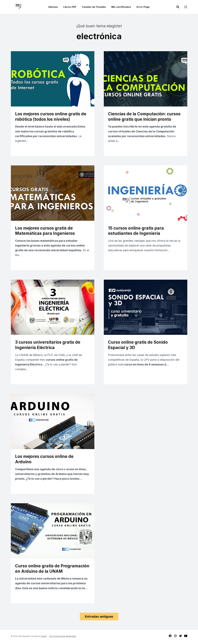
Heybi (44, 638)
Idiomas (53, 7)
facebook (170, 637)
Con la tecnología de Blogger (63, 638)
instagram (175, 637)
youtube (186, 637)
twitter (181, 637)
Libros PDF (70, 7)
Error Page (143, 7)
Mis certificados (121, 7)
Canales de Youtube (94, 7)
